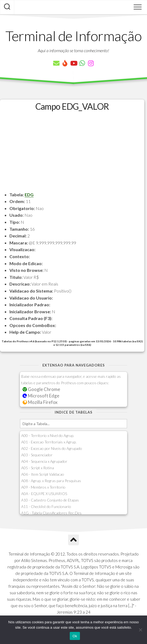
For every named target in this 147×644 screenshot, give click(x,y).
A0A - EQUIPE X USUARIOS (44, 494)
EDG (29, 195)
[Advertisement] (72, 154)
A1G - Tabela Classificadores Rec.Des (51, 513)
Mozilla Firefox (40, 402)
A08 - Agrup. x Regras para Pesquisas (51, 481)
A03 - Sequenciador (37, 455)
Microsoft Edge (41, 396)
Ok (75, 636)
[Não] (140, 630)
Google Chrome (41, 389)
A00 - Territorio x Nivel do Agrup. (48, 435)
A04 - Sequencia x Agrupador (44, 461)
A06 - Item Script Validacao (43, 474)
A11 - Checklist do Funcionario (46, 506)
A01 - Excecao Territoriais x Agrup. (49, 442)
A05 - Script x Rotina (38, 468)
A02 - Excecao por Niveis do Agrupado (52, 448)
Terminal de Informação (73, 36)
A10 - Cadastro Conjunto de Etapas (50, 500)
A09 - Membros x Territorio (43, 487)
